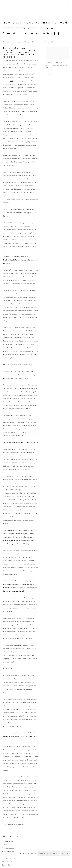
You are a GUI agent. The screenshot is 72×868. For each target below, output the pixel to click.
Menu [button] (68, 6)
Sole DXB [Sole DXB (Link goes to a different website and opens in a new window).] (22, 64)
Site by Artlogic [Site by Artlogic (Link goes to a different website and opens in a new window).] (45, 863)
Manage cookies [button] (11, 859)
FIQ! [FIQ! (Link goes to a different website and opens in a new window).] (12, 81)
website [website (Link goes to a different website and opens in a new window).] (22, 824)
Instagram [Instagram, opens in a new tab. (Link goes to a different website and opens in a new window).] (62, 860)
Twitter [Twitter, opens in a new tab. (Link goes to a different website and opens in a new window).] (68, 860)
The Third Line (11, 6)
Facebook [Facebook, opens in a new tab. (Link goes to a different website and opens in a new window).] (65, 860)
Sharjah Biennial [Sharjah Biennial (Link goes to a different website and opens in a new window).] (10, 108)
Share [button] (51, 75)
